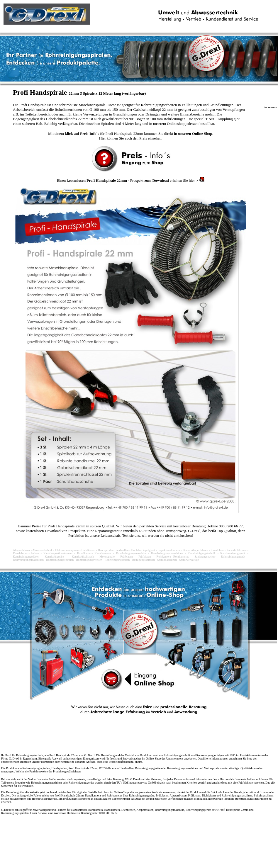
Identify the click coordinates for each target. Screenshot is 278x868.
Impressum (270, 107)
